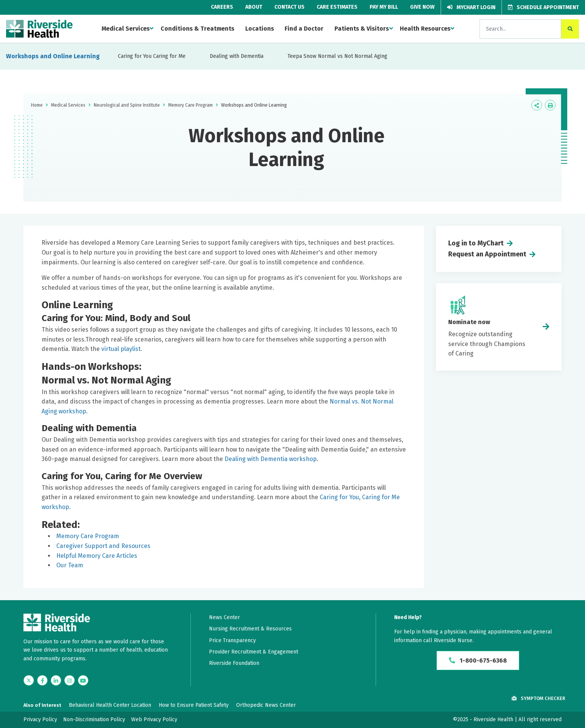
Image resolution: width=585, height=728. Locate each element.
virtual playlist (121, 349)
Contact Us (289, 7)
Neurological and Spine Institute (127, 105)
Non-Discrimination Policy (94, 719)
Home (37, 105)
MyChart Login (471, 7)
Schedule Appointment (543, 7)
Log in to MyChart (476, 243)
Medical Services (126, 29)
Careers (222, 7)
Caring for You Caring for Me (152, 56)
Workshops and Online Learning (53, 56)
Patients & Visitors (362, 29)
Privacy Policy (40, 719)
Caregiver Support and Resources (103, 546)
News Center (224, 617)
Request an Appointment (487, 254)
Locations (260, 29)
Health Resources (425, 29)
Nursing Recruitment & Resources (250, 629)
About (254, 7)
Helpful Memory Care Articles (97, 556)
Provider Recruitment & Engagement (254, 652)
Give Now (422, 7)
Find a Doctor (304, 29)
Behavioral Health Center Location (110, 705)
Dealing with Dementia (237, 56)
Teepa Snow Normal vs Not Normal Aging (337, 56)
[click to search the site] (570, 29)
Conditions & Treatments (197, 29)
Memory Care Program (190, 105)
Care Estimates (337, 7)
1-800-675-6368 (478, 660)
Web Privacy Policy (154, 719)
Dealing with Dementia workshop (271, 459)
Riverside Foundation (234, 663)
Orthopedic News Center (266, 705)
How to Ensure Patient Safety (194, 705)
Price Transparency (232, 640)
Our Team (70, 565)
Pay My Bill (384, 7)
